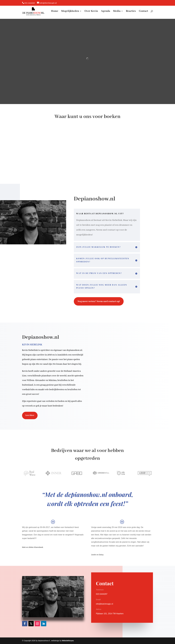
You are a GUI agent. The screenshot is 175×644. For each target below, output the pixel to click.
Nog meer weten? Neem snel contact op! (99, 301)
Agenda (105, 12)
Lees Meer (30, 415)
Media (117, 12)
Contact (143, 12)
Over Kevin (91, 12)
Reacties (131, 12)
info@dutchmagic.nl (105, 604)
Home (55, 12)
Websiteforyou (68, 641)
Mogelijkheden (70, 12)
